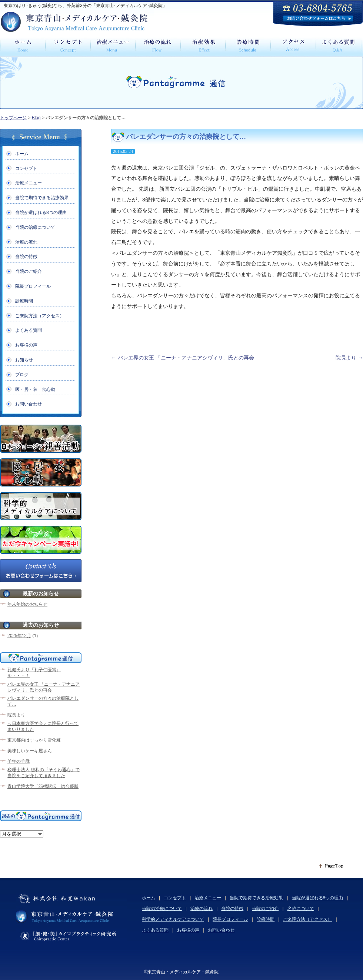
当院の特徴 (26, 257)
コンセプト (26, 168)
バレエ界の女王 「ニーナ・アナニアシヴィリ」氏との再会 (183, 358)
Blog (36, 118)
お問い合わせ (29, 404)
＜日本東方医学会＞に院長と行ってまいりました (43, 726)
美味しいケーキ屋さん (30, 751)
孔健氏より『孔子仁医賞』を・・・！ (34, 673)
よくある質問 (29, 330)
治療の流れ (26, 242)
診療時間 (24, 301)
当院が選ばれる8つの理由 (41, 213)
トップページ (13, 118)
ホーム (22, 154)
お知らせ (24, 360)
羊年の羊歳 (19, 761)
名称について (301, 909)
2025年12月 (19, 636)
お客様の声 (26, 345)
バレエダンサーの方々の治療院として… (43, 701)
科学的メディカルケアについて (173, 919)
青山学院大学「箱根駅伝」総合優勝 (43, 786)
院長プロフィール (33, 286)
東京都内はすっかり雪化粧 (34, 740)
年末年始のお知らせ (27, 604)
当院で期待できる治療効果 (42, 198)
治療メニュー (29, 183)
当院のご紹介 (29, 271)
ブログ (22, 375)
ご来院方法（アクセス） (40, 316)
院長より (349, 358)
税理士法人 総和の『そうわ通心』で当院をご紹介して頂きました (44, 773)
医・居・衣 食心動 (35, 389)
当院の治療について (35, 227)
